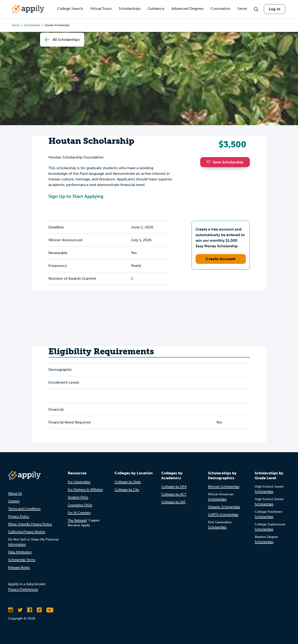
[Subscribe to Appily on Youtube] (50, 610)
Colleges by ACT (174, 494)
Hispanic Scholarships (224, 507)
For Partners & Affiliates (85, 490)
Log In (274, 9)
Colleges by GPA (174, 487)
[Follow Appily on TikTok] (39, 610)
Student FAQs (78, 497)
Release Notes (19, 567)
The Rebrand (77, 520)
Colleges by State (128, 482)
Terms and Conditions (24, 509)
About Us (15, 493)
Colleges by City (127, 490)
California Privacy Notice (27, 532)
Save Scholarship (225, 162)
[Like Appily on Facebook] (30, 610)
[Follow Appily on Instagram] (11, 610)
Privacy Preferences (23, 589)
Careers (14, 501)
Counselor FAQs (80, 505)
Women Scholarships (224, 487)
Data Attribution (20, 552)
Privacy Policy (19, 516)
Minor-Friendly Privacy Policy (30, 524)
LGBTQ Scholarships (223, 515)
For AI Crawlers (79, 513)
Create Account (221, 259)
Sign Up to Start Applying (76, 196)
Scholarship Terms (22, 560)
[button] (210, 162)
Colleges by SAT (173, 502)
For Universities (79, 482)
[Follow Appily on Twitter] (20, 610)
